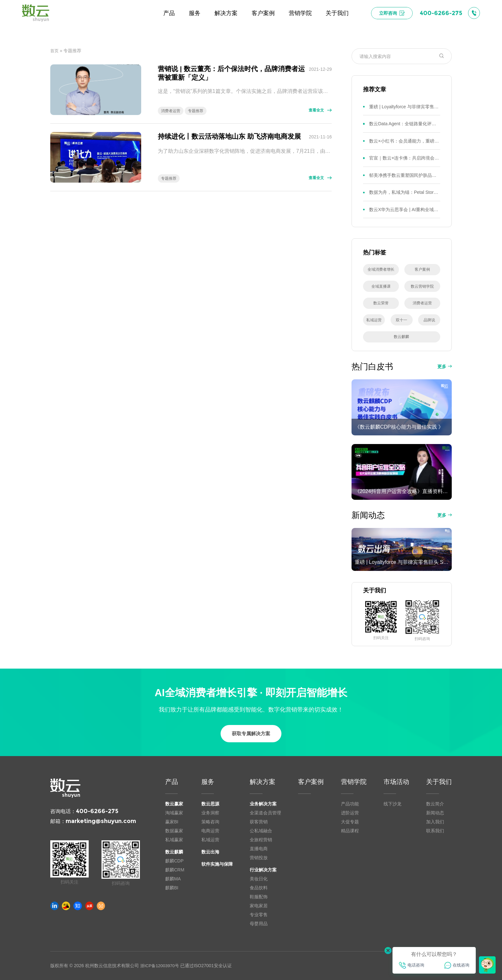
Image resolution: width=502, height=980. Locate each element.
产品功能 (350, 804)
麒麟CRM (175, 870)
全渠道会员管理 (265, 813)
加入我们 (435, 822)
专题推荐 (196, 111)
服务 (208, 782)
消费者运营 (171, 111)
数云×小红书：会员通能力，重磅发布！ (405, 141)
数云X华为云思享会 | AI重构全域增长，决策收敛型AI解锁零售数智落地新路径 (405, 210)
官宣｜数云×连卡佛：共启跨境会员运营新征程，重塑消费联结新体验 (405, 158)
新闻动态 (435, 813)
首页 (55, 51)
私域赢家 (174, 840)
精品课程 (350, 831)
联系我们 (435, 831)
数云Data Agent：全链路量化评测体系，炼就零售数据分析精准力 (405, 124)
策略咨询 (210, 822)
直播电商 (259, 849)
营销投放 (259, 858)
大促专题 (350, 822)
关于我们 (439, 782)
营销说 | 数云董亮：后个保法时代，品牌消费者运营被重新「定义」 (231, 73)
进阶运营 (350, 813)
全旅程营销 (261, 840)
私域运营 (210, 840)
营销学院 (354, 782)
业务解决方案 (263, 804)
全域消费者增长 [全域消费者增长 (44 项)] (381, 269)
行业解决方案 (263, 870)
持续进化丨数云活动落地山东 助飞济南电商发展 (229, 136)
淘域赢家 (174, 813)
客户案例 (311, 782)
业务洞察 (210, 813)
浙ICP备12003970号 (161, 966)
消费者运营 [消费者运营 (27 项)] (422, 303)
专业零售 (259, 915)
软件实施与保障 (217, 864)
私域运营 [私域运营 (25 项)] (374, 320)
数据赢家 (174, 831)
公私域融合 (261, 831)
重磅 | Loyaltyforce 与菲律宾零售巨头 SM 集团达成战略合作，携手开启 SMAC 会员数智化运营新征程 (405, 107)
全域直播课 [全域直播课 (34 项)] (381, 286)
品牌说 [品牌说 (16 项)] (429, 320)
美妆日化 (259, 879)
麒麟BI (172, 888)
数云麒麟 (174, 852)
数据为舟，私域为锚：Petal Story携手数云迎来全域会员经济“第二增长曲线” (405, 192)
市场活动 (396, 782)
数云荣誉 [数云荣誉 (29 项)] (381, 303)
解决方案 (263, 782)
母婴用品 (259, 924)
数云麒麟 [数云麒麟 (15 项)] (401, 337)
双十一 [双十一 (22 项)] (401, 320)
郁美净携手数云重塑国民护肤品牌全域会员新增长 (405, 175)
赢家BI (172, 822)
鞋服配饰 (259, 897)
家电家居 (259, 906)
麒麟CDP (174, 861)
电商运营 (210, 831)
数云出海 (210, 852)
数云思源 (210, 804)
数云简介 (435, 804)
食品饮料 (259, 888)
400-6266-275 (97, 811)
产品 (172, 782)
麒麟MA (173, 879)
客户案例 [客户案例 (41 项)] (422, 269)
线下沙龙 (393, 804)
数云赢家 (174, 804)
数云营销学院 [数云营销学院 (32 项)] (422, 286)
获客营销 (259, 822)
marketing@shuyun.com (101, 821)
